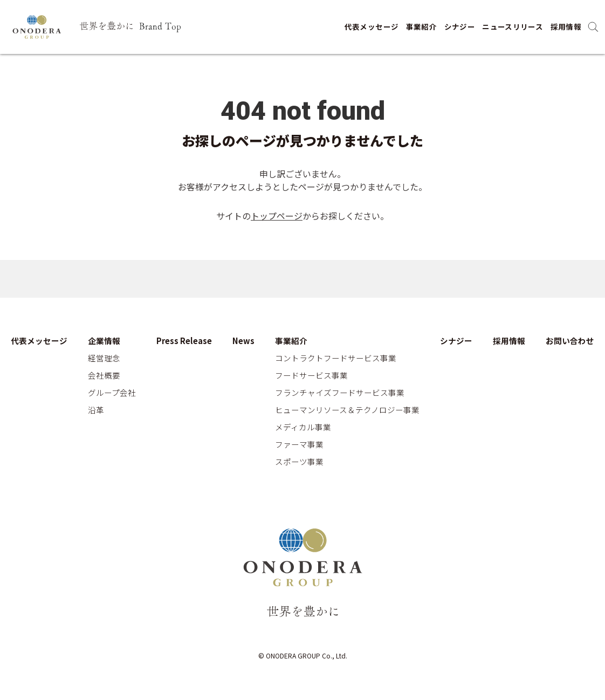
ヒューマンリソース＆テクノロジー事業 (347, 410)
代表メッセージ (372, 26)
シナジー (460, 26)
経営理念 (104, 358)
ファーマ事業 (299, 444)
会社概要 (104, 375)
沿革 (96, 410)
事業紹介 (421, 26)
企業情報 (104, 341)
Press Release (184, 341)
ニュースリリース (513, 26)
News (243, 341)
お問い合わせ (570, 341)
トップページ (277, 216)
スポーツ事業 (299, 462)
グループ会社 (112, 393)
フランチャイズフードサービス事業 (340, 393)
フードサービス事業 (311, 375)
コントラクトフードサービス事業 (336, 358)
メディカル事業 (303, 427)
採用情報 (566, 26)
